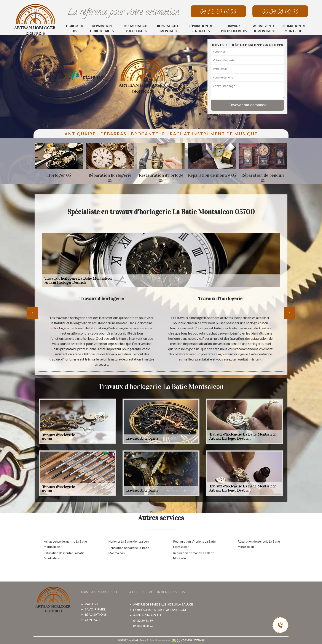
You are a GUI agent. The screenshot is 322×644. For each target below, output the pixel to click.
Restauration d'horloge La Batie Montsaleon (194, 544)
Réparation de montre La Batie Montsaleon (194, 555)
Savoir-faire (95, 609)
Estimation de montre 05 (294, 28)
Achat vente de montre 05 (264, 28)
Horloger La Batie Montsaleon (129, 541)
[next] (289, 313)
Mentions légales (160, 640)
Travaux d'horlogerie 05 (233, 28)
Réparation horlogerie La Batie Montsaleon (129, 550)
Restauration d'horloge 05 (136, 28)
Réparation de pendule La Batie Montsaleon (259, 544)
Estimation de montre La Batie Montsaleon (64, 555)
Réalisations (96, 614)
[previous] (33, 313)
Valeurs (92, 604)
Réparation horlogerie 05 (102, 28)
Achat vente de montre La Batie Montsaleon (65, 544)
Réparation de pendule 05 (201, 28)
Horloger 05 (75, 28)
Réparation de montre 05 (169, 28)
